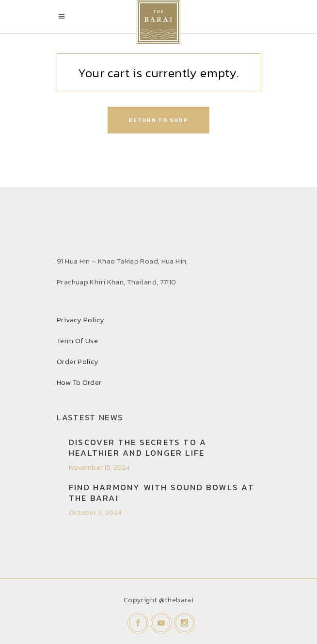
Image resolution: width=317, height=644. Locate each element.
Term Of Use (77, 340)
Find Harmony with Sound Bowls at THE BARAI (162, 493)
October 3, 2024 (95, 512)
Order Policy (78, 361)
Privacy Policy (80, 320)
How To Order (79, 382)
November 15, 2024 (100, 467)
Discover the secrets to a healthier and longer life (138, 447)
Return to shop (158, 120)
